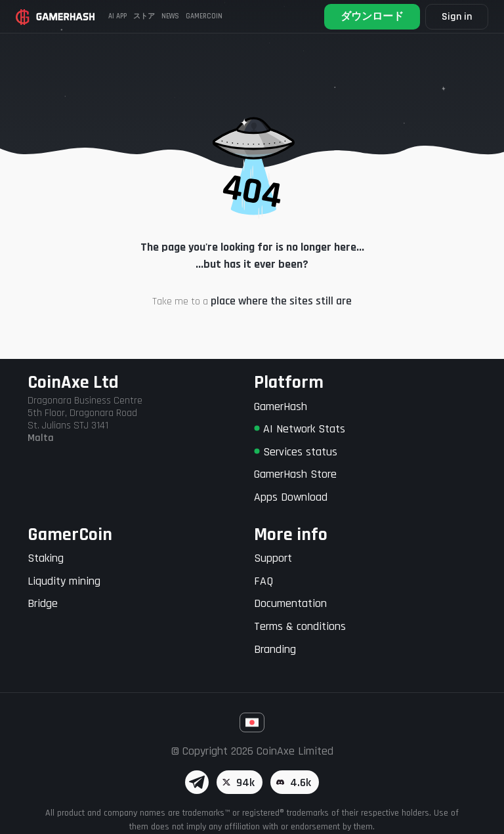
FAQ (263, 581)
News (170, 16)
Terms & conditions (300, 626)
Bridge (43, 603)
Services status (296, 452)
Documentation (290, 603)
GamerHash (281, 407)
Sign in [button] (457, 17)
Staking (46, 558)
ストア (144, 16)
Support (273, 558)
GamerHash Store (295, 474)
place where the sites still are (281, 301)
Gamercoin (204, 16)
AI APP (117, 16)
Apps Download (291, 497)
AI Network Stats (300, 429)
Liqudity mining (64, 581)
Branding (275, 649)
